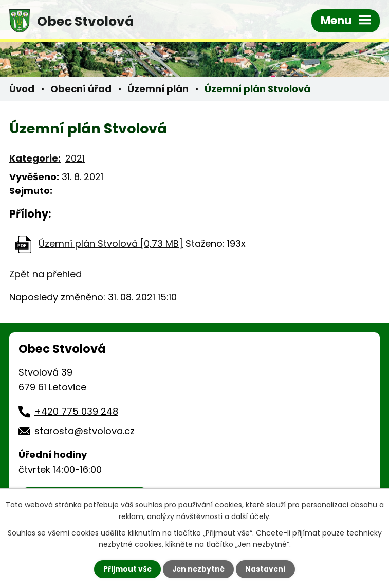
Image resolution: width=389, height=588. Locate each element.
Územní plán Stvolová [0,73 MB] (111, 244)
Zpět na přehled (45, 274)
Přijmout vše (127, 569)
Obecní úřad (81, 89)
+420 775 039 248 (76, 411)
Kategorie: (35, 158)
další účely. (251, 516)
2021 (75, 158)
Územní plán (158, 89)
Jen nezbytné (199, 569)
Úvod (22, 89)
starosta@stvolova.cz (85, 431)
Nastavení (267, 569)
